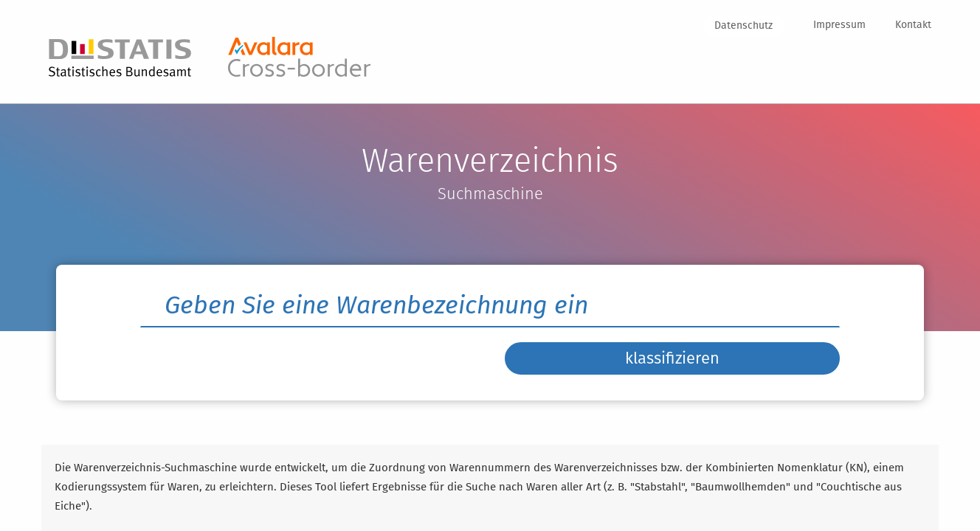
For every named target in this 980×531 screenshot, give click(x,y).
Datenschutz (743, 25)
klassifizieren (672, 369)
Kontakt (913, 25)
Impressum (839, 25)
